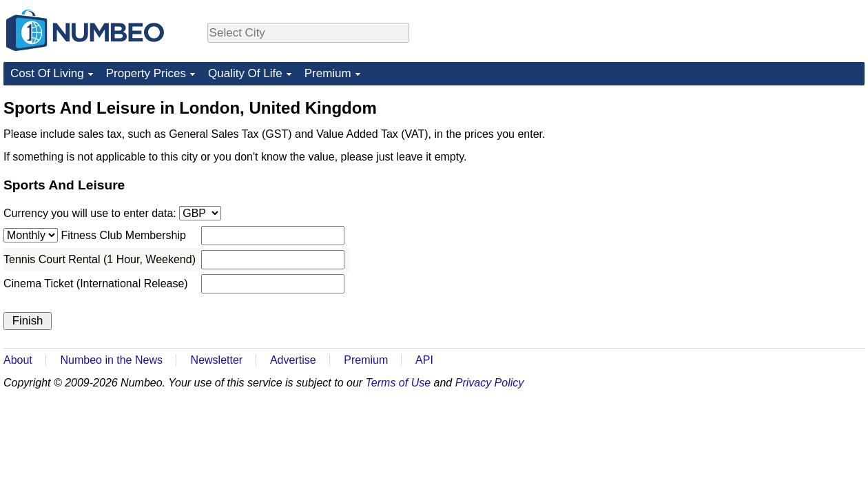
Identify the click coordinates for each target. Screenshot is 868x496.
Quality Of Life (245, 73)
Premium (328, 73)
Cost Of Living (47, 73)
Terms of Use (399, 383)
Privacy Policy (490, 383)
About (18, 360)
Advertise (293, 360)
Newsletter (217, 360)
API (424, 360)
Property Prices (146, 73)
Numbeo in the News (111, 360)
